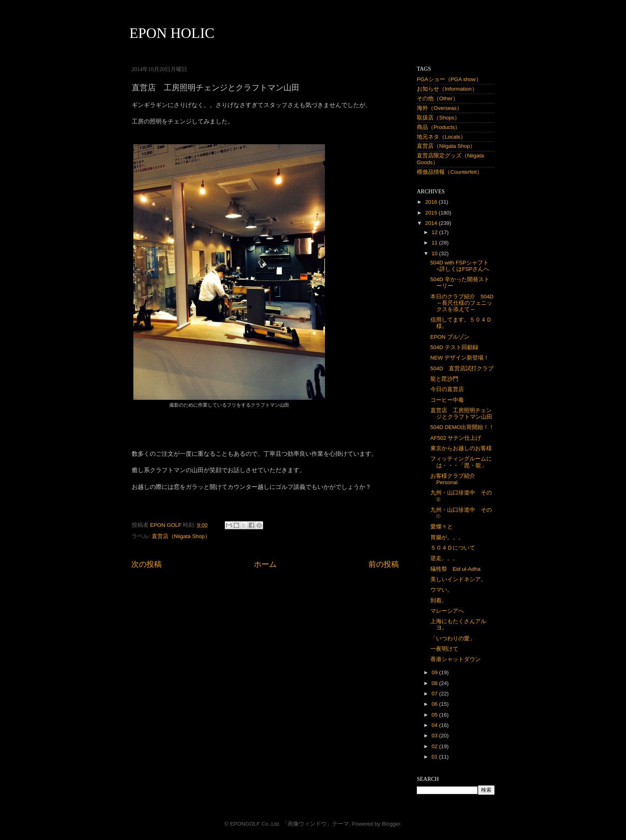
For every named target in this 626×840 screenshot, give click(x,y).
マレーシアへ (447, 611)
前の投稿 (384, 564)
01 (435, 757)
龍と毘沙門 (444, 379)
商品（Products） (439, 127)
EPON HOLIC (172, 33)
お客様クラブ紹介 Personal (456, 479)
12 (435, 232)
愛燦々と (442, 527)
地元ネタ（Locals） (441, 137)
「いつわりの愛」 (453, 638)
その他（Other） (438, 98)
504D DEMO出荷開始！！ (463, 427)
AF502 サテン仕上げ (456, 438)
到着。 (439, 601)
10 (435, 253)
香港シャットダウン (456, 659)
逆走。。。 (444, 558)
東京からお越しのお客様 (461, 448)
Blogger (391, 824)
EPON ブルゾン (450, 337)
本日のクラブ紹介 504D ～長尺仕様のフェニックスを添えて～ (465, 303)
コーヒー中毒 (447, 400)
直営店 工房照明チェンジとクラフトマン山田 (461, 414)
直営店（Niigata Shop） (181, 536)
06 (435, 704)
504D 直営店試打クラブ (462, 368)
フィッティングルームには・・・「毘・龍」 (461, 462)
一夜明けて (444, 649)
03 (435, 736)
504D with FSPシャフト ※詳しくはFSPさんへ (462, 266)
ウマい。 (442, 590)
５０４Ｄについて (453, 548)
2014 (432, 223)
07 (435, 694)
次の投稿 (147, 564)
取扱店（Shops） (438, 118)
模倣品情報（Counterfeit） (450, 172)
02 (435, 746)
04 (435, 725)
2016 (432, 202)
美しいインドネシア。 (458, 579)
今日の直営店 (447, 389)
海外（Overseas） (440, 108)
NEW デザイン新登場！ (460, 358)
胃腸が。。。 (447, 537)
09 (435, 672)
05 (435, 715)
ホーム (265, 564)
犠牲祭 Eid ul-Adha (456, 569)
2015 (432, 213)
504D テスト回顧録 (454, 347)
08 (435, 683)
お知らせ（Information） (447, 89)
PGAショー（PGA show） (449, 79)
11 (435, 243)
